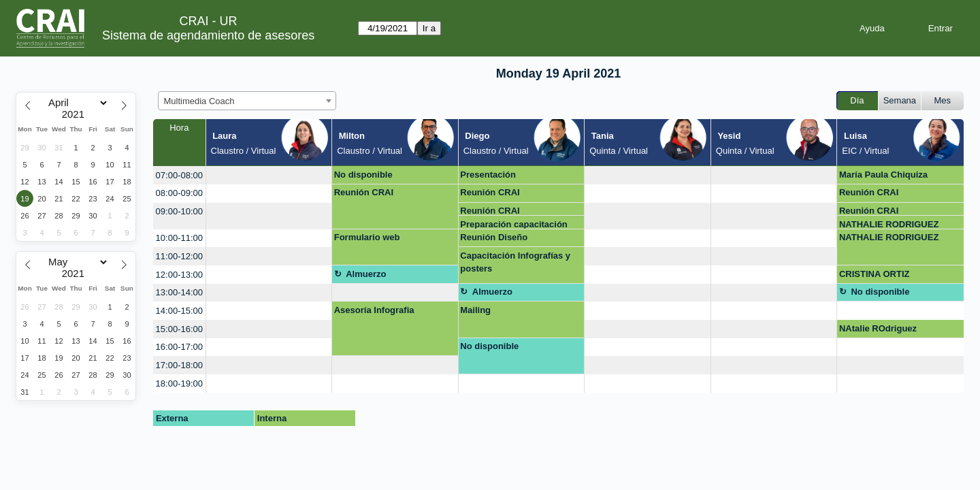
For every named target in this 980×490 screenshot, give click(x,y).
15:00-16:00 (179, 329)
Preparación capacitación (514, 224)
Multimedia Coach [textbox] (199, 101)
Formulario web (367, 237)
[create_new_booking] (269, 175)
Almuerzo (366, 274)
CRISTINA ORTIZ (875, 274)
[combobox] (247, 101)
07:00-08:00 (179, 175)
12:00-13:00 (179, 275)
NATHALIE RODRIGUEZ (889, 224)
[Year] (76, 114)
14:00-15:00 (179, 311)
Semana (900, 100)
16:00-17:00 (179, 347)
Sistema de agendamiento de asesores (208, 35)
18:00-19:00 (179, 383)
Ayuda (872, 28)
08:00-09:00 (179, 193)
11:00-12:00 (179, 256)
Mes (943, 100)
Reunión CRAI (364, 192)
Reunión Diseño (494, 237)
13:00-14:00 (179, 292)
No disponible (363, 175)
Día (857, 100)
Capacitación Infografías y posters (515, 262)
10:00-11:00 (179, 238)
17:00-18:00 (179, 365)
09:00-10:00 (179, 211)
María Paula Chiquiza (883, 175)
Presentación (488, 175)
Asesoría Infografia (374, 310)
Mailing (475, 310)
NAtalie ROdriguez (878, 328)
